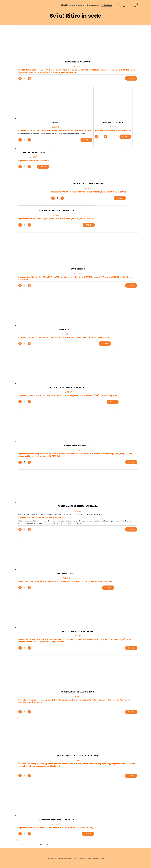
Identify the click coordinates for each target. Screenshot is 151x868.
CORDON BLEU (78, 269)
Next (47, 845)
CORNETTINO (64, 329)
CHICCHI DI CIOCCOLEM (34, 152)
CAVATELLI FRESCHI (113, 122)
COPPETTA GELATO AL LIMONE (89, 184)
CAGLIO (55, 122)
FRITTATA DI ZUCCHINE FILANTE (78, 631)
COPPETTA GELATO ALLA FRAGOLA (56, 211)
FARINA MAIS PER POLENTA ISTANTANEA (78, 506)
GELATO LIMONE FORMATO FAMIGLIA (56, 820)
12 (33, 845)
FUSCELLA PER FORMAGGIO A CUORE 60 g (78, 756)
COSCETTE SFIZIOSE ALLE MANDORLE (68, 387)
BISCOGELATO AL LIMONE (78, 62)
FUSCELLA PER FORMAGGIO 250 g (78, 692)
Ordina (131, 78)
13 (37, 845)
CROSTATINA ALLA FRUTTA (78, 446)
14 (41, 845)
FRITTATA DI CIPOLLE (66, 573)
